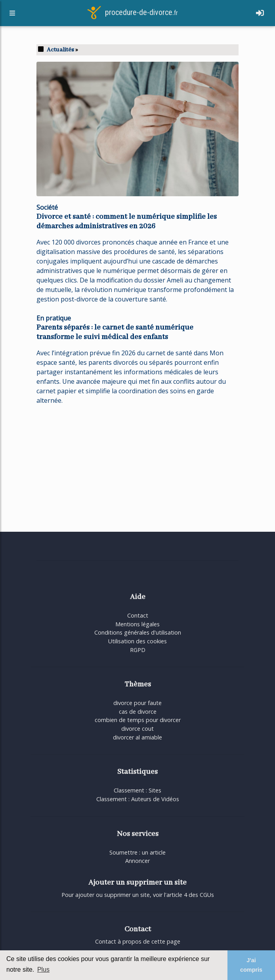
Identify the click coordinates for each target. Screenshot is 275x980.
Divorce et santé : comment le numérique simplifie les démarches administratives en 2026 (127, 222)
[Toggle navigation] (260, 15)
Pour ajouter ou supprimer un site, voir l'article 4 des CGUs (138, 895)
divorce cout (137, 729)
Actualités (60, 50)
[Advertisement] (137, 467)
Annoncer (137, 861)
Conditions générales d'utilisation (138, 632)
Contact (138, 615)
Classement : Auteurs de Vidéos (138, 799)
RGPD (138, 650)
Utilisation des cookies (137, 641)
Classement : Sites (137, 790)
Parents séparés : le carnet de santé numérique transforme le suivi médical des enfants (115, 332)
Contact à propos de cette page (138, 941)
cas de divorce (138, 712)
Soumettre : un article (137, 852)
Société (47, 207)
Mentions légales (137, 624)
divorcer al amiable (137, 737)
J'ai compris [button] (251, 965)
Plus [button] (43, 970)
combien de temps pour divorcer (138, 720)
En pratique (54, 318)
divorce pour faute (137, 703)
